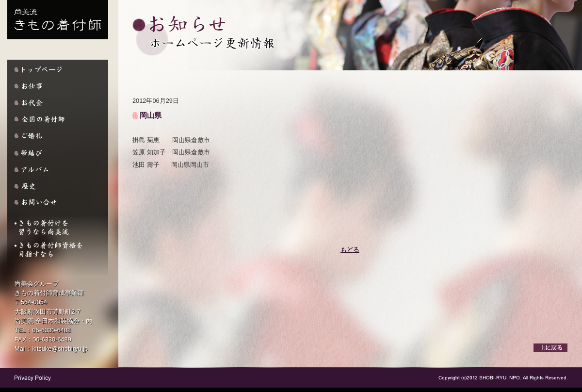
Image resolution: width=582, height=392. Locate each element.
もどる (350, 250)
